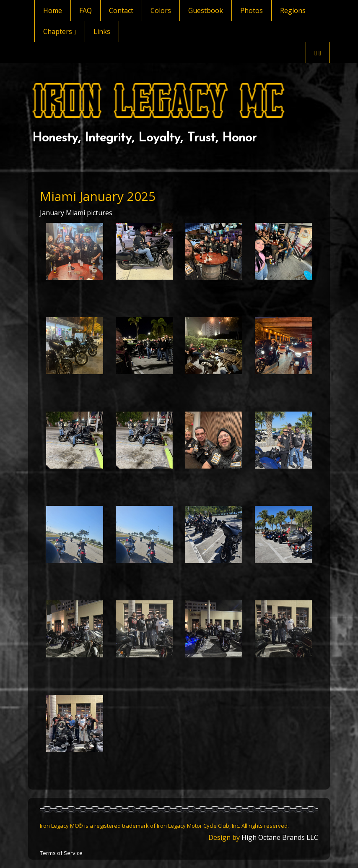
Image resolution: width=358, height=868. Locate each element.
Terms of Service (61, 853)
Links (102, 31)
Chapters (60, 31)
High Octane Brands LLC (280, 837)
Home (53, 10)
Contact (121, 10)
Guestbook (206, 10)
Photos (252, 10)
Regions (293, 10)
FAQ (86, 10)
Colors (161, 10)
